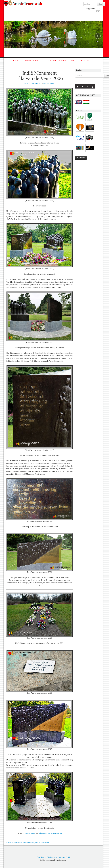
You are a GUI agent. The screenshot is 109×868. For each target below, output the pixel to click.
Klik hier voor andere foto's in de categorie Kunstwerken (28, 843)
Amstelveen (61, 857)
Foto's (26, 84)
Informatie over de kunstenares (50, 833)
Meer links (81, 158)
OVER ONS (85, 61)
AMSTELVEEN (31, 61)
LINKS (73, 61)
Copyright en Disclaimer (46, 857)
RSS (68, 857)
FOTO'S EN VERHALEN (55, 61)
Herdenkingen (31, 833)
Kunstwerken (36, 84)
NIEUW (14, 61)
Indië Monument (49, 84)
